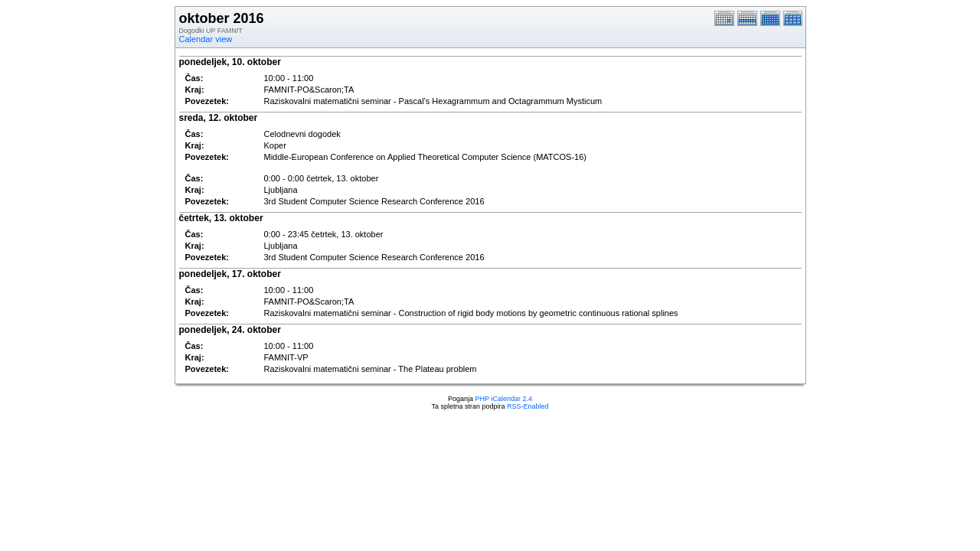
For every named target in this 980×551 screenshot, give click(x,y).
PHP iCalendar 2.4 (504, 399)
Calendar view (206, 39)
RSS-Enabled (528, 406)
